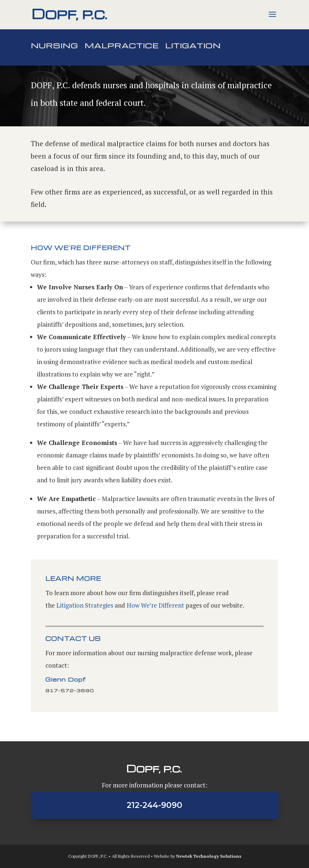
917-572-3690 (70, 690)
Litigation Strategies (85, 605)
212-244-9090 (154, 805)
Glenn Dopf (66, 679)
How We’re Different (155, 605)
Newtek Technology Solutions (209, 856)
